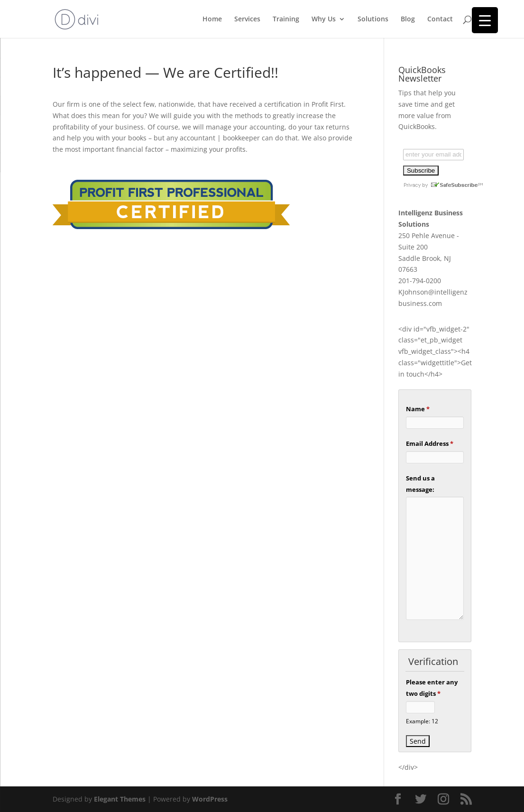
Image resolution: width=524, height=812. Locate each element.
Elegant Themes (120, 799)
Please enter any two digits (432, 688)
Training (286, 19)
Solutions (373, 19)
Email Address (430, 443)
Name (418, 409)
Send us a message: (420, 484)
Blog (408, 19)
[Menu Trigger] (485, 20)
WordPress (210, 799)
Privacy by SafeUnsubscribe (443, 185)
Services (247, 19)
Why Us (324, 19)
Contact (440, 19)
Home (212, 19)
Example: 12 (422, 721)
